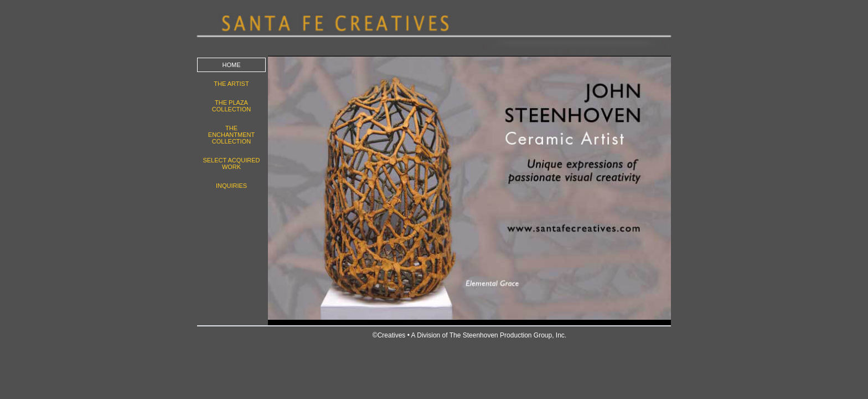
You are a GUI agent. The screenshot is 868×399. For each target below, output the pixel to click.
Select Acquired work (231, 163)
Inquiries (231, 186)
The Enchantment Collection (231, 135)
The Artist (231, 84)
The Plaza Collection (231, 106)
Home (232, 65)
